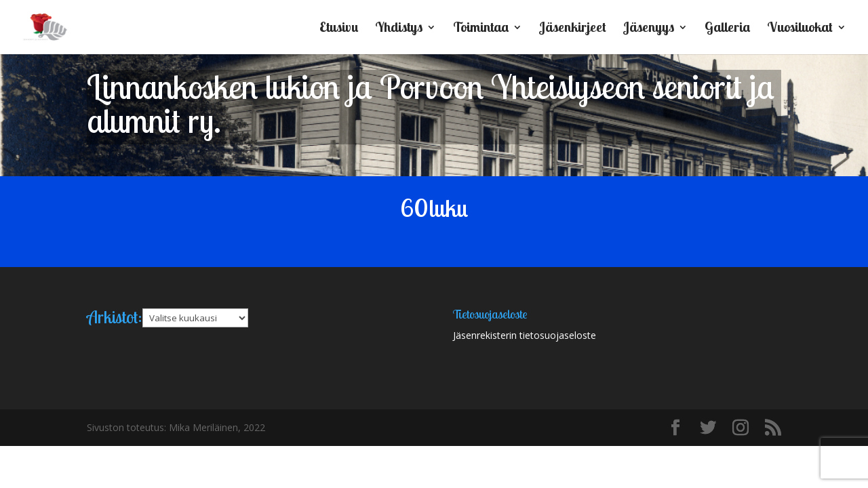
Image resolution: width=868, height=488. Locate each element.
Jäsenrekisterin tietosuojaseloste (525, 335)
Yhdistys (399, 29)
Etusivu (339, 29)
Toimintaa (481, 29)
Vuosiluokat (800, 29)
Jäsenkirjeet (573, 29)
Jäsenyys (649, 29)
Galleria (727, 29)
